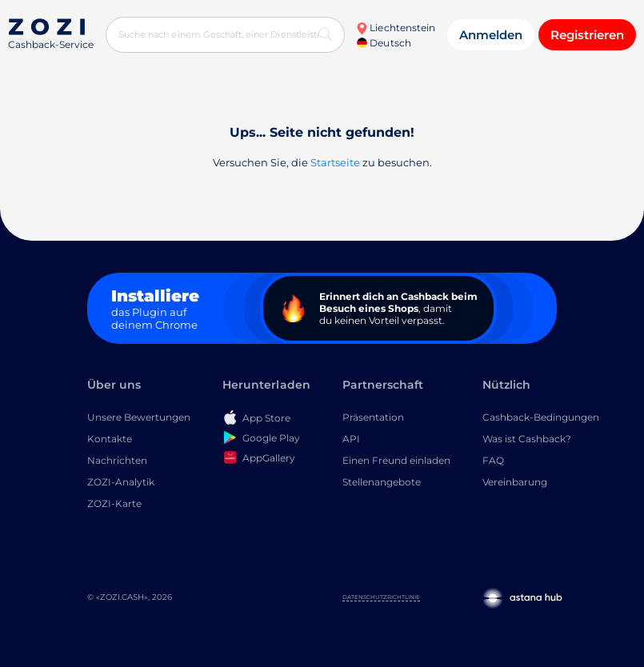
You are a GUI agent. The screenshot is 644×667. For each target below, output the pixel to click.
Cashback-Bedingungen (541, 417)
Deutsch (384, 43)
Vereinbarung (515, 482)
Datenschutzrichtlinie (381, 597)
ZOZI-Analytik (121, 482)
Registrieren (587, 35)
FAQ (493, 460)
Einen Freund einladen (396, 460)
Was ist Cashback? (527, 439)
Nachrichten (117, 460)
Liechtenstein (396, 28)
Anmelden (491, 35)
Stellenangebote (382, 482)
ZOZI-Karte (114, 503)
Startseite (335, 162)
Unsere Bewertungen (139, 417)
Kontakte (110, 439)
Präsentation (373, 417)
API (351, 439)
